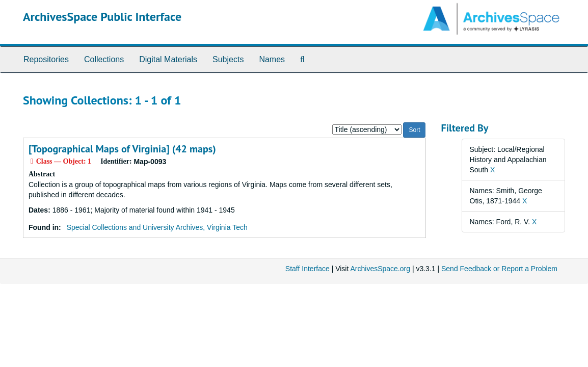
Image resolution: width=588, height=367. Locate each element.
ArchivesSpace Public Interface (102, 17)
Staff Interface (308, 269)
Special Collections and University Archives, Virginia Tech (157, 227)
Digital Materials (168, 59)
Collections (104, 59)
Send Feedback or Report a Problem (499, 269)
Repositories (46, 59)
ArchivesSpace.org (380, 269)
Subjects (228, 59)
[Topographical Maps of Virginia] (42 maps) (122, 149)
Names (272, 59)
